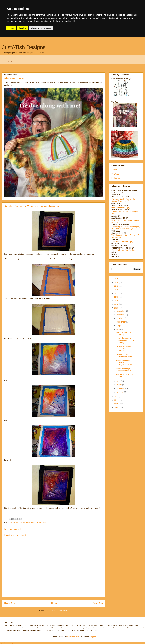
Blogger (93, 637)
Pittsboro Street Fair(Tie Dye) (123, 250)
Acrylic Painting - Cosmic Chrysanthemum (124, 363)
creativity (27, 522)
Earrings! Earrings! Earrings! (124, 334)
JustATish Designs (24, 47)
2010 (117, 404)
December (121, 311)
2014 (117, 304)
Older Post (98, 603)
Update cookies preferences (11, 643)
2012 (117, 397)
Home (10, 61)
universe (43, 522)
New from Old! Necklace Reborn (124, 356)
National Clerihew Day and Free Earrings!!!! (125, 349)
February (120, 388)
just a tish (35, 522)
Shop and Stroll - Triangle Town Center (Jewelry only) (124, 200)
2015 (117, 301)
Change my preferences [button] (41, 28)
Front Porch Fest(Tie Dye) (122, 241)
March (119, 385)
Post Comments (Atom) (59, 610)
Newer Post (10, 603)
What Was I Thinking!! (15, 78)
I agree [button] (11, 28)
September (121, 322)
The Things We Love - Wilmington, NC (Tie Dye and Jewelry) (126, 228)
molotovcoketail (73, 637)
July (118, 329)
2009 (117, 407)
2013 (117, 308)
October (120, 318)
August (120, 326)
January (120, 392)
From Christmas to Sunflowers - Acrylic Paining (125, 340)
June (119, 381)
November (121, 315)
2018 (117, 290)
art (21, 522)
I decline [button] (23, 28)
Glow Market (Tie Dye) (121, 207)
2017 (117, 293)
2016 (117, 297)
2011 (117, 400)
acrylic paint (15, 522)
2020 (117, 282)
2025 (117, 279)
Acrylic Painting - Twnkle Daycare (124, 370)
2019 (117, 286)
